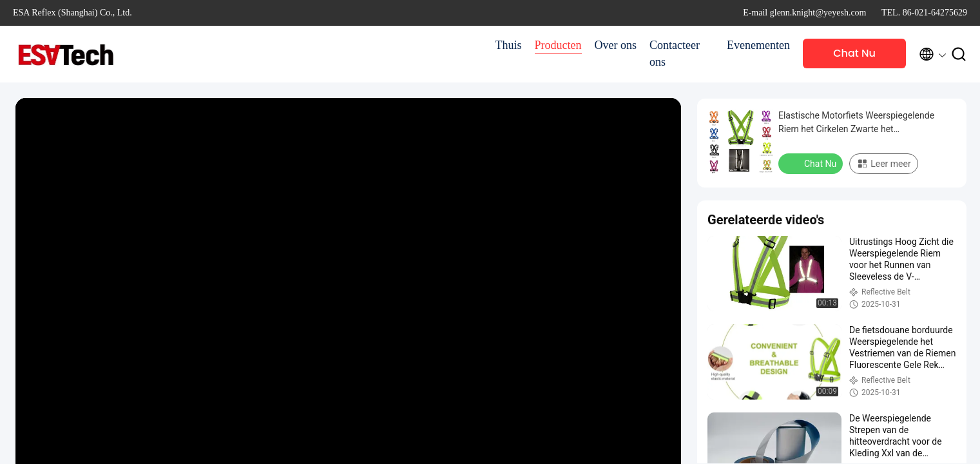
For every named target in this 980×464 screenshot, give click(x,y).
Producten (558, 45)
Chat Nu (854, 53)
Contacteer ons (675, 53)
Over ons (616, 45)
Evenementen (758, 45)
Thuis (509, 45)
